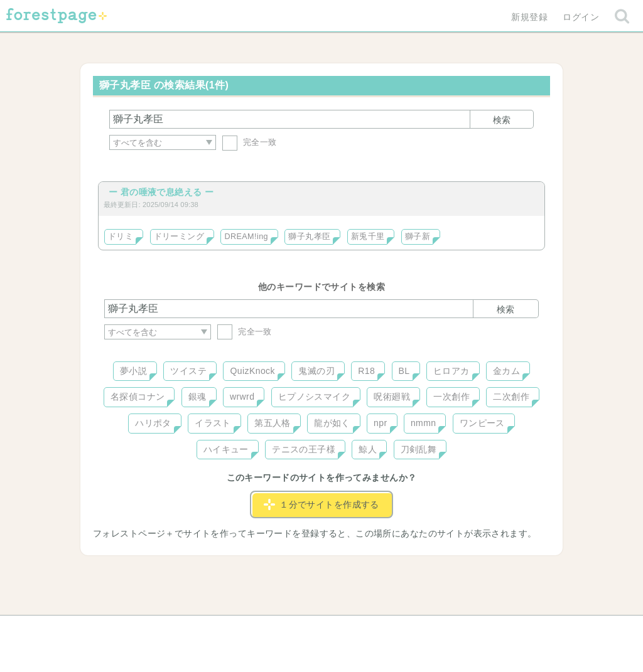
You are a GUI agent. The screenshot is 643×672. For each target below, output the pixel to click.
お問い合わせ (231, 629)
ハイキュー (226, 449)
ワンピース (482, 423)
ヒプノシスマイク (314, 397)
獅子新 (418, 237)
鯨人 (368, 449)
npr (381, 423)
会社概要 (370, 629)
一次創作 (451, 397)
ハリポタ (153, 423)
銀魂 (197, 397)
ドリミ (121, 237)
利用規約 (304, 629)
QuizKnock (252, 371)
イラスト (213, 423)
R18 (366, 371)
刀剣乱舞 (419, 449)
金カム (506, 371)
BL (404, 371)
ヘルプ (161, 629)
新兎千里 (368, 237)
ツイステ (188, 371)
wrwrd (242, 397)
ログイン (581, 17)
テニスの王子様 (304, 449)
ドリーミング (179, 237)
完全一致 (250, 142)
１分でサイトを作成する (321, 504)
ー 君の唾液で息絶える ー (161, 192)
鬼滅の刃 (316, 371)
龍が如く (332, 423)
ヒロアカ (451, 371)
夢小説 (133, 371)
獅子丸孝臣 (309, 237)
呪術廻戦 (392, 397)
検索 (502, 120)
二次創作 (511, 397)
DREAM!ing (246, 237)
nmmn (424, 423)
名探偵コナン (138, 397)
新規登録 (529, 17)
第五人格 (273, 423)
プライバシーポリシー (457, 629)
